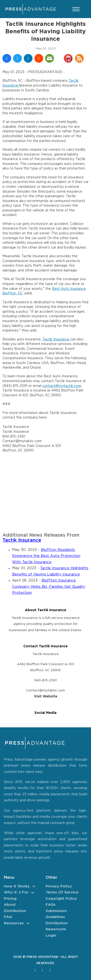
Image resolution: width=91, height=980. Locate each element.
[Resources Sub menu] (28, 923)
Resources (14, 923)
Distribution (15, 911)
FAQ (8, 917)
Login (51, 936)
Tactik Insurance (56, 339)
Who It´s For (16, 892)
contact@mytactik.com (62, 386)
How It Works (17, 886)
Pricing (10, 899)
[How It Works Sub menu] (34, 886)
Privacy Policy (59, 886)
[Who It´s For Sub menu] (33, 893)
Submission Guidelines (56, 914)
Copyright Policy (61, 899)
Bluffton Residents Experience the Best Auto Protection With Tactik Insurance (46, 556)
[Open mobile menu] (76, 9)
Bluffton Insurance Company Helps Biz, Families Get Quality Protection (49, 587)
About (10, 905)
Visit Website (46, 696)
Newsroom (56, 929)
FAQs (51, 905)
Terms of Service (62, 892)
